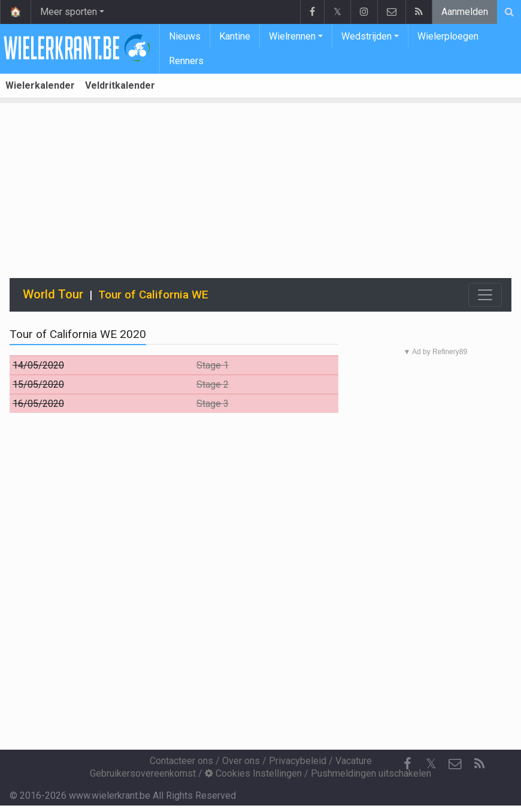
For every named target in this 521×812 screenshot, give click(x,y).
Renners (186, 61)
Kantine (235, 36)
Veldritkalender (120, 85)
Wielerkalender (40, 85)
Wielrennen (292, 36)
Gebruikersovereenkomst (143, 773)
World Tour (53, 294)
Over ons (241, 761)
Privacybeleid (298, 761)
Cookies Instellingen (253, 773)
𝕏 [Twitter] (431, 764)
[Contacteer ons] (455, 764)
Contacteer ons (181, 761)
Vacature (354, 761)
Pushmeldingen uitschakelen (371, 773)
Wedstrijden (366, 36)
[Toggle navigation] (485, 295)
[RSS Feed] (479, 764)
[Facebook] (407, 764)
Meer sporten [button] (69, 12)
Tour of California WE (153, 295)
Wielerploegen (448, 36)
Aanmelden (465, 12)
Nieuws (185, 36)
